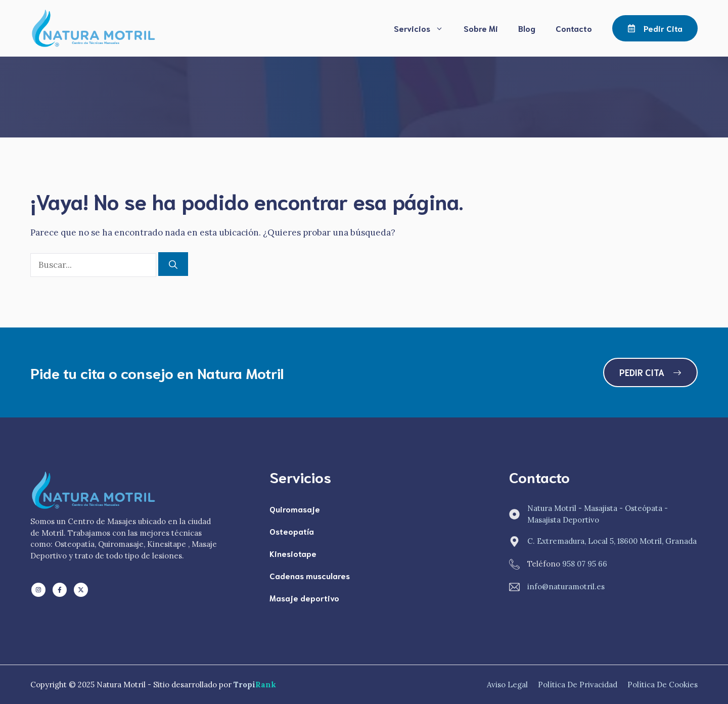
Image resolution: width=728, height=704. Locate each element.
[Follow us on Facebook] (60, 590)
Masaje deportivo (304, 598)
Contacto (574, 28)
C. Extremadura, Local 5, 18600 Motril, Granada (612, 541)
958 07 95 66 (585, 564)
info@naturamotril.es (566, 586)
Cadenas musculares (310, 575)
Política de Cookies (663, 685)
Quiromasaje (295, 509)
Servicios (424, 28)
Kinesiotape (293, 553)
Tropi (255, 685)
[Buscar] (173, 264)
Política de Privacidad (578, 685)
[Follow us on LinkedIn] (38, 590)
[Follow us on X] (81, 590)
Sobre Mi (481, 28)
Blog (527, 28)
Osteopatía (292, 531)
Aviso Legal (507, 685)
